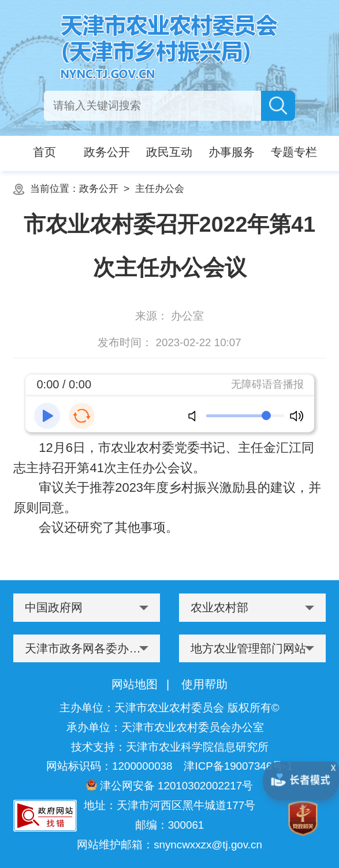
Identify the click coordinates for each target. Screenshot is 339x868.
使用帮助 (204, 684)
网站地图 (135, 684)
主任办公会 (160, 188)
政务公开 (99, 188)
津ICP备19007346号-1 (238, 766)
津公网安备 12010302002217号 (169, 785)
